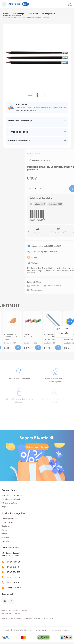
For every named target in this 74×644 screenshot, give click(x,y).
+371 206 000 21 (13, 562)
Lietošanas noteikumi (11, 499)
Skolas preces (33, 14)
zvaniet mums (27, 108)
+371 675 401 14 (12, 582)
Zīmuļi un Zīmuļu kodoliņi (12, 16)
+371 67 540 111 (12, 567)
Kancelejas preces (9, 518)
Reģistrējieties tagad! (37, 447)
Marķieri (5, 530)
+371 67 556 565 (13, 572)
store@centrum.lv (13, 587)
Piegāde (5, 507)
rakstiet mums (42, 108)
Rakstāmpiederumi (49, 14)
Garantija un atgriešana (12, 495)
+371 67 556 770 (13, 577)
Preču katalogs (18, 14)
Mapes (4, 534)
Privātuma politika (9, 503)
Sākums (6, 13)
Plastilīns (5, 537)
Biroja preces (7, 522)
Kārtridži (5, 541)
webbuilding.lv (63, 630)
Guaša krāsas (7, 526)
